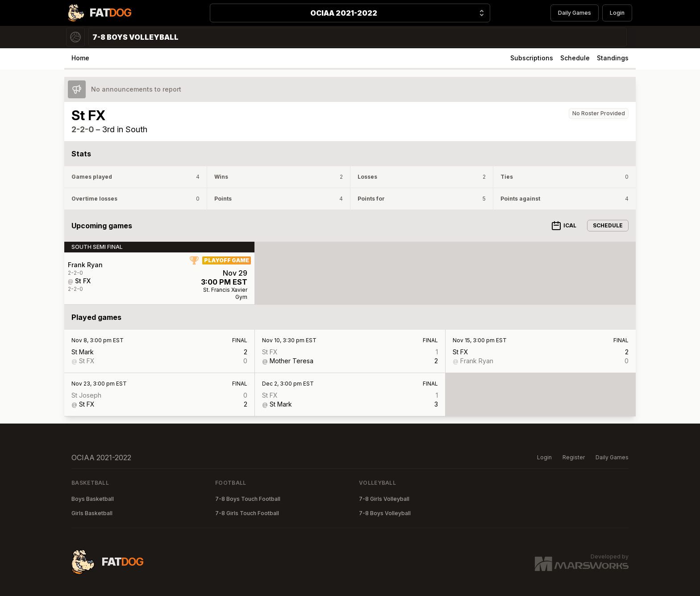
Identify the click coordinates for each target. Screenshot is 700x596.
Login (617, 13)
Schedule (575, 58)
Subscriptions (532, 58)
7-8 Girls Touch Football (247, 513)
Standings (613, 58)
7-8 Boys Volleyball (385, 513)
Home (80, 58)
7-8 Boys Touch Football (248, 499)
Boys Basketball (93, 499)
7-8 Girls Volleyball (384, 499)
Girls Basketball (92, 513)
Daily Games (575, 13)
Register (574, 457)
